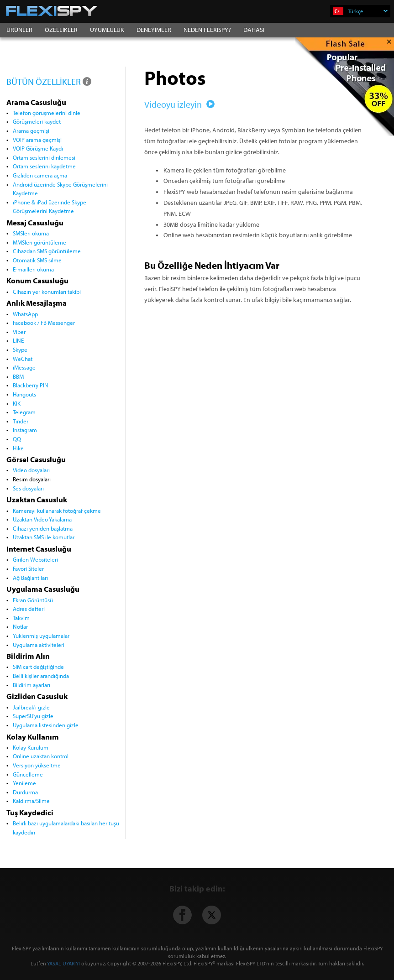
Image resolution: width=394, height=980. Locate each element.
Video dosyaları (31, 470)
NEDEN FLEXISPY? (207, 30)
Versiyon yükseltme (37, 765)
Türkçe (368, 11)
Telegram (24, 412)
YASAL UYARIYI (63, 963)
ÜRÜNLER (19, 30)
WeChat (23, 359)
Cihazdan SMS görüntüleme (47, 251)
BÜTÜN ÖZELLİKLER (49, 81)
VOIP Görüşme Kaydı (38, 148)
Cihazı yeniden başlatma (43, 528)
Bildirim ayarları (32, 685)
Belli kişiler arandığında (41, 676)
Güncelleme (28, 774)
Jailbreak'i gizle (31, 707)
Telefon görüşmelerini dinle (47, 113)
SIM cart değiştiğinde (38, 667)
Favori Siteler (28, 568)
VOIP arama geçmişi (37, 140)
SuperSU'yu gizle (33, 716)
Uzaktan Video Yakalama (42, 519)
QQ (17, 439)
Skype (20, 349)
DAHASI (254, 30)
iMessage (24, 367)
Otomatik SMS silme (37, 260)
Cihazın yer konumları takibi (47, 292)
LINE (18, 340)
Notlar (20, 626)
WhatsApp (25, 314)
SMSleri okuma (31, 233)
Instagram (25, 430)
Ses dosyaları (28, 488)
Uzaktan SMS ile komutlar (44, 537)
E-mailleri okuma (33, 269)
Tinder (21, 421)
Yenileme (24, 783)
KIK (17, 403)
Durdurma (25, 792)
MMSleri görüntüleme (39, 242)
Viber (19, 332)
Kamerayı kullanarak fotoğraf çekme (57, 511)
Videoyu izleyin (178, 104)
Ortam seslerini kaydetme (44, 166)
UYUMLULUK (107, 30)
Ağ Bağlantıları (30, 578)
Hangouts (24, 394)
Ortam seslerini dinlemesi (44, 157)
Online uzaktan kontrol (41, 756)
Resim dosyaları (32, 479)
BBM (18, 376)
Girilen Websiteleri (35, 559)
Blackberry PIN (31, 385)
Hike (18, 448)
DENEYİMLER (154, 30)
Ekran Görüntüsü (33, 600)
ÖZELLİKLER (61, 30)
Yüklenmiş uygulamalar (41, 636)
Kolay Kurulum (31, 747)
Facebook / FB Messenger (44, 323)
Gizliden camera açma (40, 175)
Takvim (21, 618)
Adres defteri (29, 609)
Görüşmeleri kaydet (37, 121)
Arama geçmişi (31, 130)
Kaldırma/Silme (31, 801)
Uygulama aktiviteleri (39, 645)
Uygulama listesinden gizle (46, 725)
